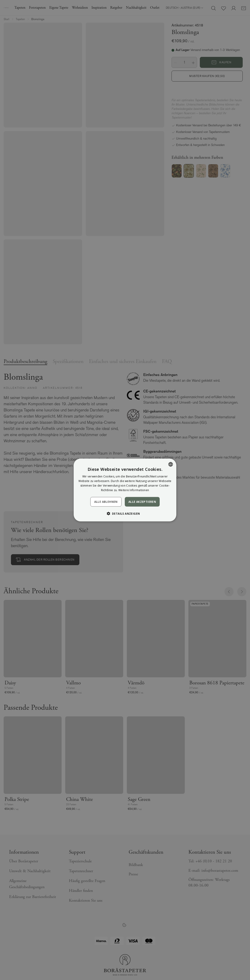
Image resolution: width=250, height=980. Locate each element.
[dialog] (125, 490)
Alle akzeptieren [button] (142, 502)
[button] (125, 513)
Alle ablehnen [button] (106, 502)
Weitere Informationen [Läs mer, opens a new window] (134, 490)
